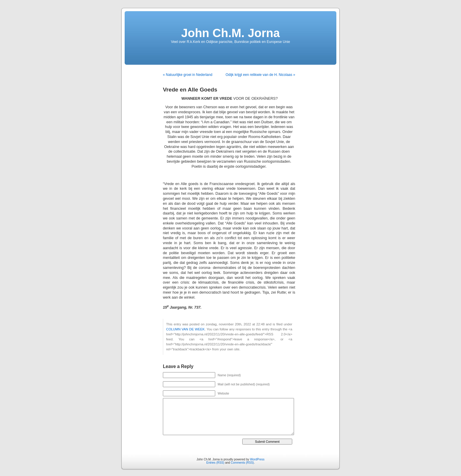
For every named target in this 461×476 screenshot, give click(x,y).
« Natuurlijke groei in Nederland (188, 75)
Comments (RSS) (242, 463)
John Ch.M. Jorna (230, 33)
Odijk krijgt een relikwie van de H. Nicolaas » (260, 75)
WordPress (257, 459)
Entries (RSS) (215, 463)
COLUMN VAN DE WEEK (185, 329)
